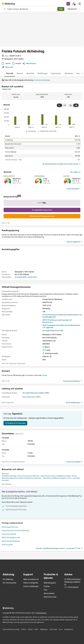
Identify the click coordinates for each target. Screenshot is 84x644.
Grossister (5, 509)
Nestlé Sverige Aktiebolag (11, 570)
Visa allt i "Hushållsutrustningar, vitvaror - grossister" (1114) (59, 577)
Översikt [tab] (5, 73)
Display (47, 611)
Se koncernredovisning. (42, 80)
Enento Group (42, 638)
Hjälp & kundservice (31, 604)
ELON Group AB (7, 573)
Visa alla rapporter (74, 266)
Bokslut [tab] (15, 73)
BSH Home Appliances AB (11, 566)
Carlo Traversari (28, 421)
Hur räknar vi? (75, 172)
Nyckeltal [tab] (26, 73)
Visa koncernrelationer (73, 405)
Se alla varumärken (74, 490)
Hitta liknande (29, 63)
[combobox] (32, 9)
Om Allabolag (8, 604)
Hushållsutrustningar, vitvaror (12, 505)
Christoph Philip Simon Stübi (53, 354)
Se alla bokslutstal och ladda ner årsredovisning (61, 164)
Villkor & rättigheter (31, 608)
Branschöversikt (50, 622)
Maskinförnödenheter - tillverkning (38, 507)
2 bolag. (44, 399)
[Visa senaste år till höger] (65, 105)
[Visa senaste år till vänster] (59, 105)
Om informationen (10, 608)
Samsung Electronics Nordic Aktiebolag (16, 559)
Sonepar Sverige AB (9, 563)
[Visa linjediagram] (71, 105)
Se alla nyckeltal (74, 189)
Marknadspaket (50, 608)
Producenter (27, 505)
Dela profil (8, 67)
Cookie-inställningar (31, 611)
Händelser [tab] (64, 73)
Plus (46, 615)
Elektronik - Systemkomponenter (44, 505)
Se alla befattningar (74, 426)
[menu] (80, 4)
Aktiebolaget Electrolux (10, 556)
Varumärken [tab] (77, 73)
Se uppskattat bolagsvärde (42, 210)
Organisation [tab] (52, 73)
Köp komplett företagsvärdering (42, 216)
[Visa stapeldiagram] (76, 105)
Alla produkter (49, 618)
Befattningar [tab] (38, 73)
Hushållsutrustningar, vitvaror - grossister (65, 507)
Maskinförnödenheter (18, 507)
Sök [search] (61, 9)
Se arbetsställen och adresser (26, 301)
